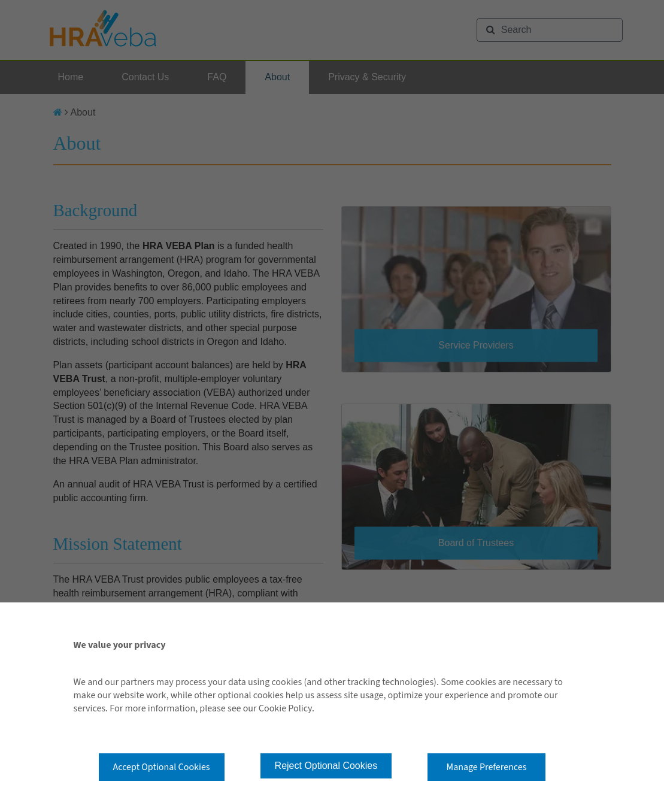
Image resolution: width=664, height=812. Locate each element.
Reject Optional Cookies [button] (326, 766)
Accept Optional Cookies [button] (162, 767)
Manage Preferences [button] (487, 767)
